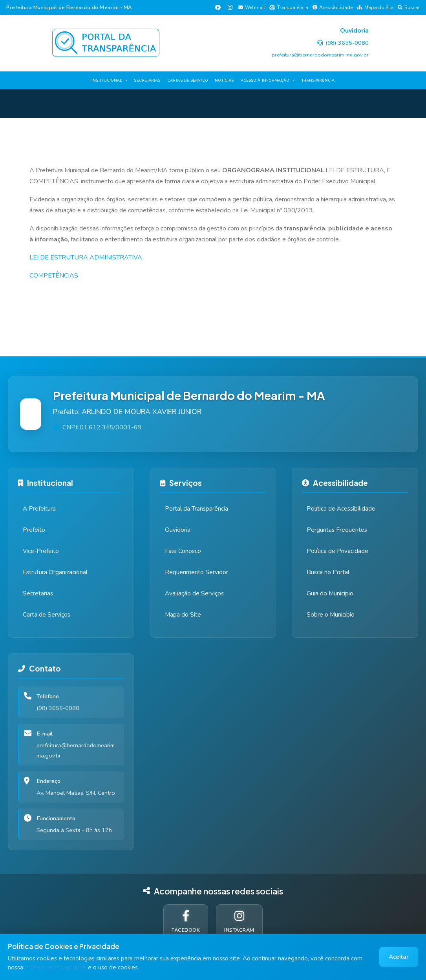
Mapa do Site (375, 7)
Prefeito (34, 530)
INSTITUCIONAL (107, 80)
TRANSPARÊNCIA (318, 80)
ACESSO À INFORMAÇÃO (265, 80)
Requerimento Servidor (197, 572)
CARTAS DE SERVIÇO (188, 80)
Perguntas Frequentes (337, 530)
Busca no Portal (328, 572)
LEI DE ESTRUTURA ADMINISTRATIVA (86, 257)
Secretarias (38, 593)
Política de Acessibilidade (341, 509)
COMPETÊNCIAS (54, 276)
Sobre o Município (331, 615)
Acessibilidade (333, 7)
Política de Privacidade (56, 967)
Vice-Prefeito (41, 551)
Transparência (289, 7)
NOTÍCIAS (224, 80)
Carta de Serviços (47, 615)
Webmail (252, 7)
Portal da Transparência (197, 509)
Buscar (409, 7)
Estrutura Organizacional (55, 572)
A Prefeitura (39, 509)
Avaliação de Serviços (194, 593)
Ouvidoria (178, 530)
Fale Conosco (183, 551)
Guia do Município (330, 593)
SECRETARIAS (147, 80)
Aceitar (399, 957)
